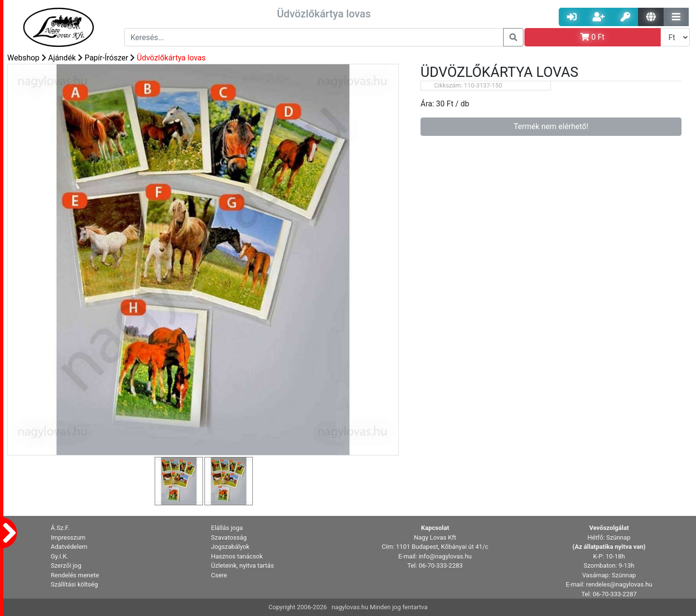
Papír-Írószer (106, 58)
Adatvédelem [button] (69, 547)
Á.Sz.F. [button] (60, 528)
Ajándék (62, 58)
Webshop (23, 58)
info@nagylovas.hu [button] (445, 556)
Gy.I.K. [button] (59, 556)
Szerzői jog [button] (66, 565)
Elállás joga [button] (227, 528)
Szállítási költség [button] (74, 584)
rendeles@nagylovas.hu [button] (619, 584)
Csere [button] (219, 575)
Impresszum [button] (68, 537)
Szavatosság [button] (229, 537)
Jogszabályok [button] (231, 547)
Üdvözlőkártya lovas (171, 58)
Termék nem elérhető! (551, 126)
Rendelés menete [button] (75, 575)
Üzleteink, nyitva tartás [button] (243, 565)
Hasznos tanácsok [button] (237, 556)
